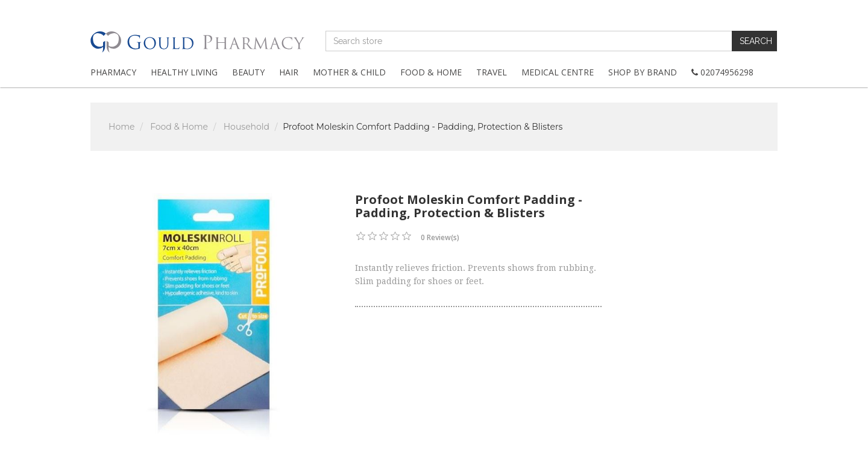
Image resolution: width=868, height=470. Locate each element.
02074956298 (722, 72)
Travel (492, 72)
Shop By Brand (643, 72)
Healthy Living (184, 72)
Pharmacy (113, 72)
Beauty (248, 72)
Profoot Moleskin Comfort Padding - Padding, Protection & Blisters (423, 127)
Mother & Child (349, 72)
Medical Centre (558, 72)
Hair (289, 72)
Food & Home (431, 72)
